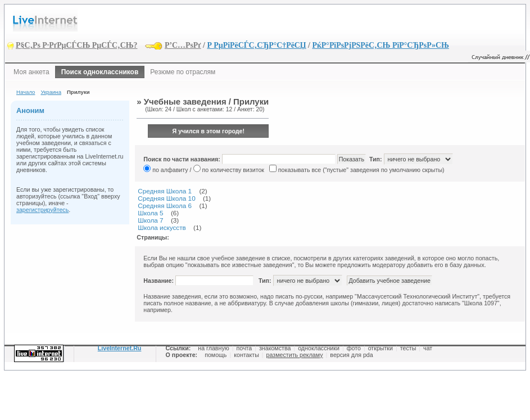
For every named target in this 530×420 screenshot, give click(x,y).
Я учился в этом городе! (209, 131)
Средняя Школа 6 (165, 206)
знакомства (275, 348)
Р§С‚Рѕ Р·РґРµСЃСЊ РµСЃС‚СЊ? (77, 45)
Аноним (30, 110)
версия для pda (351, 355)
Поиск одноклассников (100, 72)
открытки (380, 348)
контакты (246, 355)
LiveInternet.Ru (120, 348)
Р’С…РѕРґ (183, 45)
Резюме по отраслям (183, 72)
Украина (51, 92)
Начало (26, 92)
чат (428, 348)
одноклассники (319, 348)
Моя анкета (31, 72)
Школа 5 (150, 213)
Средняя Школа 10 (166, 198)
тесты (408, 348)
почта (244, 348)
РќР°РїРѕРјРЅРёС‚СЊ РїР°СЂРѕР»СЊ (380, 45)
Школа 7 (150, 220)
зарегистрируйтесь (42, 210)
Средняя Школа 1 (165, 191)
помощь (216, 355)
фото (354, 348)
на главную (213, 348)
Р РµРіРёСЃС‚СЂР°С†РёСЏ (256, 45)
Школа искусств (162, 227)
